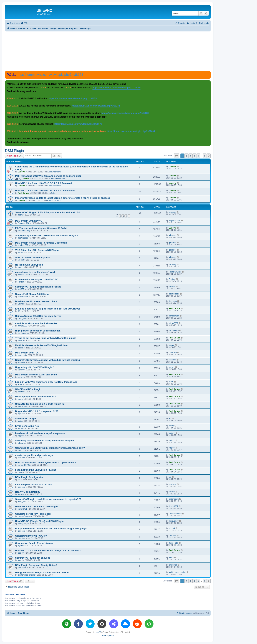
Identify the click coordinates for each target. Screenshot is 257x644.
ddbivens (173, 301)
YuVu (20, 384)
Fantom (21, 282)
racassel (172, 212)
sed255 (21, 289)
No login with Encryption (29, 265)
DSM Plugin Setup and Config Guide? (36, 565)
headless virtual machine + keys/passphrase (40, 433)
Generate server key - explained (33, 514)
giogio (20, 267)
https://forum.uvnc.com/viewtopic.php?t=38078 (78, 124)
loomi (20, 560)
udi (19, 480)
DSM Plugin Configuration (30, 477)
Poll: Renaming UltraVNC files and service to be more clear (48, 176)
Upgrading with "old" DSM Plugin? (35, 367)
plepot (21, 399)
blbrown (21, 443)
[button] (176, 156)
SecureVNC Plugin (26, 419)
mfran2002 (23, 326)
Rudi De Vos (24, 193)
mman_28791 (24, 465)
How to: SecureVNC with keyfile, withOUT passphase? (46, 463)
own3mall (22, 568)
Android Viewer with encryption (33, 257)
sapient (21, 494)
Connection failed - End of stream (34, 543)
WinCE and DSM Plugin (28, 389)
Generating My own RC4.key (31, 536)
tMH (20, 311)
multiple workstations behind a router (36, 323)
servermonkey (24, 231)
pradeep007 (23, 245)
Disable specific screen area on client (36, 301)
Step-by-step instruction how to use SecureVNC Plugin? (47, 235)
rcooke (21, 340)
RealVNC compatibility (28, 492)
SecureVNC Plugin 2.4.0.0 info (32, 294)
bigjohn (21, 436)
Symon (21, 546)
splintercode (23, 296)
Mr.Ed (20, 252)
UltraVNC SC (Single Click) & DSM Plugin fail (40, 404)
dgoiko (21, 414)
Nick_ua (21, 502)
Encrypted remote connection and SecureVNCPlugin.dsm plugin (51, 528)
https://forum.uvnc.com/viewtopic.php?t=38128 (50, 75)
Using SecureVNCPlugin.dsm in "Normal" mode (42, 572)
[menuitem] (24, 23)
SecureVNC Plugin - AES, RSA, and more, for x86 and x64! (48, 212)
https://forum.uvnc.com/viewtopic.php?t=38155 (73, 98)
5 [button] (198, 156)
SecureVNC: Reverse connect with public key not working (47, 360)
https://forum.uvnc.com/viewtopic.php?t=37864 (131, 131)
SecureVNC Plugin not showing (33, 558)
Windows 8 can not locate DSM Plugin (36, 506)
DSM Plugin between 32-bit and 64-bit (36, 375)
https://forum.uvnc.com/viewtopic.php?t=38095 (116, 88)
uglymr (21, 370)
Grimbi (21, 304)
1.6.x (53, 193)
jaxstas (21, 392)
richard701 (22, 509)
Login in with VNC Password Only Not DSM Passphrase (46, 382)
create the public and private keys (34, 455)
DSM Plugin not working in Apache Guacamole (41, 243)
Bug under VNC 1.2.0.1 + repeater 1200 (37, 411)
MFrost (21, 260)
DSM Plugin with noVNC (29, 221)
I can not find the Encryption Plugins (36, 470)
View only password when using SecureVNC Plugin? (45, 441)
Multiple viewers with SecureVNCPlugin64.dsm (41, 345)
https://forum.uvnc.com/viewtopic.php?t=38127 (125, 113)
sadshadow (174, 499)
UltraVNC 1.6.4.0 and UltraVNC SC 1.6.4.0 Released (44, 183)
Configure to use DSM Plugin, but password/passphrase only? (50, 448)
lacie (20, 421)
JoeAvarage (23, 238)
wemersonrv (23, 406)
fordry (20, 428)
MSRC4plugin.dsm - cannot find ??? (35, 397)
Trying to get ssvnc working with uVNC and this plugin (46, 338)
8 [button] (205, 156)
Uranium (22, 538)
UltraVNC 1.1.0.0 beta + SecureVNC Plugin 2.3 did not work (48, 550)
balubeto (22, 458)
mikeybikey (23, 524)
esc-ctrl (21, 553)
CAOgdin (22, 318)
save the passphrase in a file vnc (33, 485)
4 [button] (194, 156)
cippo (20, 472)
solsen (21, 348)
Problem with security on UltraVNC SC (37, 279)
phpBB (99, 632)
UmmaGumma (24, 516)
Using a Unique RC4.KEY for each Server (38, 316)
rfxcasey (172, 264)
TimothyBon (174, 316)
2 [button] (186, 156)
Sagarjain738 (24, 223)
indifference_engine (26, 575)
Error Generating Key (27, 426)
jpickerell (173, 235)
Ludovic (22, 172)
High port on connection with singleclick (38, 331)
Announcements (54, 172)
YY (170, 418)
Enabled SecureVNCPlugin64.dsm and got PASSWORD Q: (47, 309)
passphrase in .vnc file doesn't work (35, 272)
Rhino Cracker (24, 274)
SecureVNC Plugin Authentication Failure (38, 287)
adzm (20, 215)
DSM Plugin (14, 151)
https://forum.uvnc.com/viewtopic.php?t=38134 (96, 106)
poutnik (172, 528)
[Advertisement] (108, 51)
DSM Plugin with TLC (27, 353)
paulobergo (23, 333)
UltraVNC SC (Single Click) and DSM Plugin (39, 521)
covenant (22, 355)
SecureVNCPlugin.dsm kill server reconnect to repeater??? (48, 499)
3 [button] (190, 156)
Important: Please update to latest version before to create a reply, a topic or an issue (63, 198)
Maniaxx (22, 362)
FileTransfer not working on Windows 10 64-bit (41, 228)
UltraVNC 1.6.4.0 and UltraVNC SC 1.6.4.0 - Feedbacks (45, 191)
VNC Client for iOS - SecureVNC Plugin (37, 250)
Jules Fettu (174, 543)
